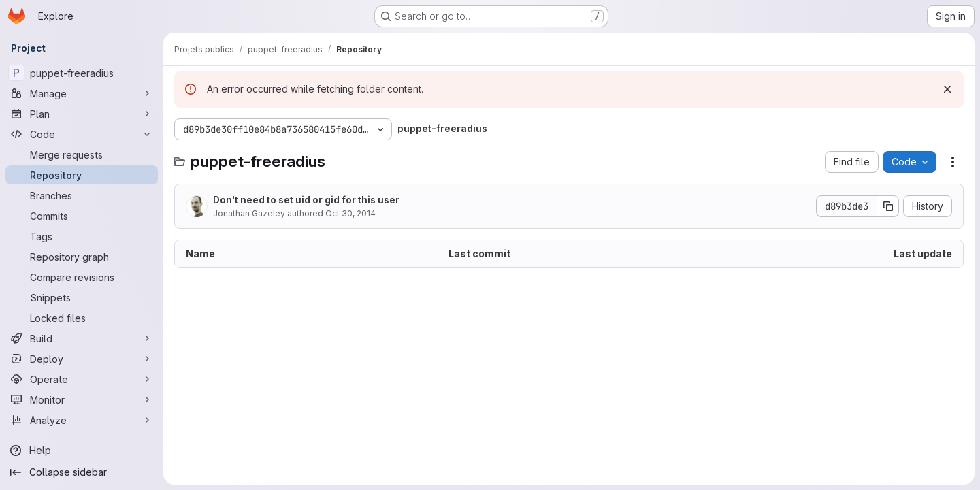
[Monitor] (82, 399)
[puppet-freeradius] (82, 73)
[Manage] (82, 93)
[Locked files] (82, 318)
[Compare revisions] (82, 277)
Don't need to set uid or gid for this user (306, 200)
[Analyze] (82, 420)
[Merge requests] (82, 154)
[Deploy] (82, 359)
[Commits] (82, 216)
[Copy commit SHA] (888, 206)
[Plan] (82, 114)
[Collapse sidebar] (82, 472)
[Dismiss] (947, 89)
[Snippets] (82, 297)
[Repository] (82, 175)
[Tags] (82, 236)
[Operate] (82, 379)
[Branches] (82, 195)
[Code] (82, 134)
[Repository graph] (82, 257)
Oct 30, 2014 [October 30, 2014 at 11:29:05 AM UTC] (350, 213)
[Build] (82, 338)
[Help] (82, 451)
